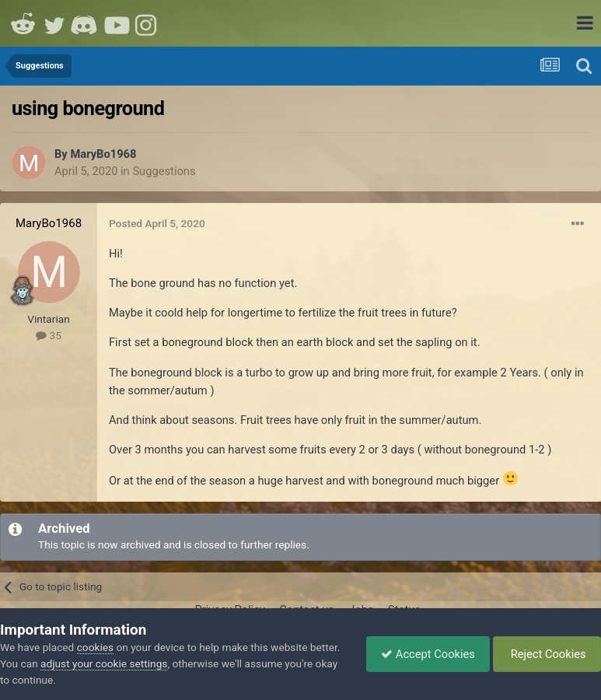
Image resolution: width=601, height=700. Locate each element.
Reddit (23, 23)
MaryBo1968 (103, 154)
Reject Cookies (545, 654)
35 (49, 335)
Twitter (54, 23)
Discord (86, 23)
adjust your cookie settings (136, 663)
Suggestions (164, 171)
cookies (95, 647)
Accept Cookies (424, 654)
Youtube (117, 23)
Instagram (148, 23)
